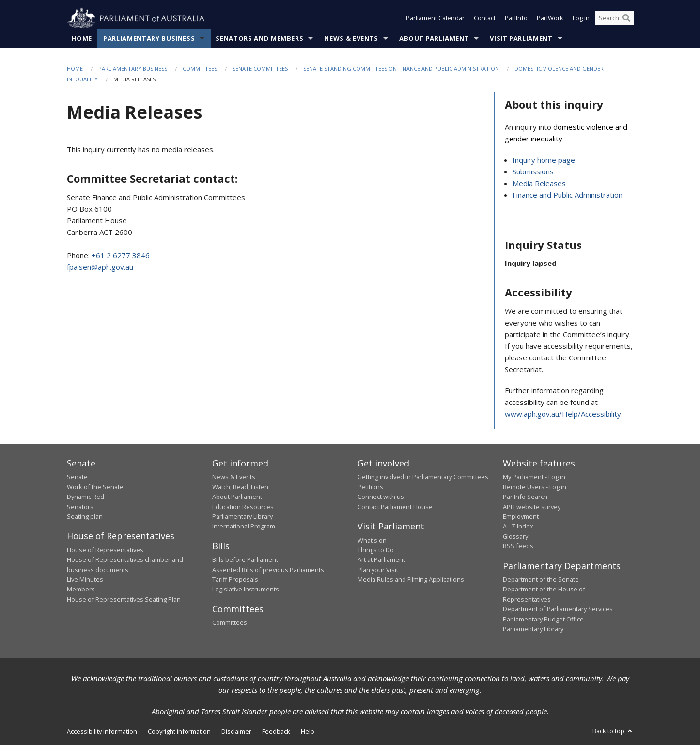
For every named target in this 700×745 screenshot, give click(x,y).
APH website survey (532, 507)
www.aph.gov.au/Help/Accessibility (563, 414)
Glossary (515, 536)
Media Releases (539, 184)
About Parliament (434, 38)
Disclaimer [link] (236, 732)
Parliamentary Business (149, 38)
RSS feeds (518, 546)
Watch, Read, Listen (240, 487)
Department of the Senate (541, 580)
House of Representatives (105, 550)
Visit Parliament (521, 38)
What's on (372, 540)
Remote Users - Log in (535, 487)
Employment (521, 516)
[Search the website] (614, 18)
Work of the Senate (95, 487)
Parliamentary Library (242, 516)
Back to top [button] (613, 731)
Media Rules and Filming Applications (411, 580)
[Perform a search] (626, 18)
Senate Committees (260, 69)
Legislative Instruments (246, 590)
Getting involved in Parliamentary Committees (423, 477)
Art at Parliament (381, 560)
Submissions (533, 172)
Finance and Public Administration (568, 195)
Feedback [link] (276, 732)
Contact (485, 18)
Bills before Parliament (245, 560)
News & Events (351, 38)
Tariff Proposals (235, 580)
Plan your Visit (378, 570)
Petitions (370, 487)
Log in (581, 18)
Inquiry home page (544, 160)
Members (81, 590)
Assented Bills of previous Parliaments (268, 570)
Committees (200, 69)
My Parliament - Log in (534, 477)
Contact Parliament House (395, 507)
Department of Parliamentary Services (558, 609)
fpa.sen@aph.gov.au (100, 267)
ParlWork (550, 18)
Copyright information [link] (179, 732)
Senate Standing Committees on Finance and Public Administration (401, 69)
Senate (77, 477)
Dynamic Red (86, 497)
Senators (80, 507)
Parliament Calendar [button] (435, 18)
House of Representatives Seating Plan (124, 599)
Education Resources (243, 507)
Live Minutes (85, 580)
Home (82, 38)
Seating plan (85, 516)
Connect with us (381, 497)
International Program (244, 527)
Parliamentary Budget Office (543, 619)
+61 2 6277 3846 (121, 256)
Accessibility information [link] (102, 732)
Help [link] (308, 732)
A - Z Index (518, 527)
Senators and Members (259, 38)
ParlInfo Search (525, 497)
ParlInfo (516, 18)
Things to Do (376, 550)
